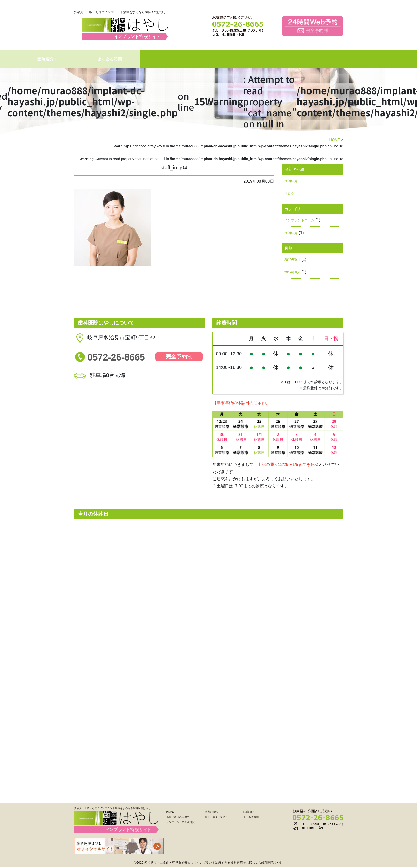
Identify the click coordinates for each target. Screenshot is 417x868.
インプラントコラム (299, 220)
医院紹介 (248, 812)
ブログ (289, 194)
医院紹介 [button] (226, 59)
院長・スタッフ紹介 (216, 817)
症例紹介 (291, 181)
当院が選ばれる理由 (61, 59)
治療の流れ (181, 59)
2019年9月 (292, 260)
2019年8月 (292, 272)
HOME (13, 59)
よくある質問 (277, 59)
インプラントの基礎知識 (125, 59)
